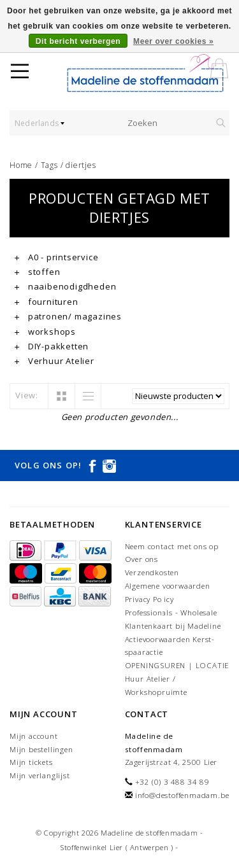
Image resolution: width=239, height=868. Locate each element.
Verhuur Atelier (54, 361)
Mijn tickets (31, 762)
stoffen (37, 272)
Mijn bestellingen (41, 749)
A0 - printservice (56, 257)
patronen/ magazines (68, 316)
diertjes (81, 165)
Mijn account (34, 736)
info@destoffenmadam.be (182, 795)
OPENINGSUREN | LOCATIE (177, 665)
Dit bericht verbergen (78, 41)
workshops (45, 332)
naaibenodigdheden (65, 286)
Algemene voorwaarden (168, 586)
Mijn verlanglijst (40, 775)
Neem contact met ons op (172, 546)
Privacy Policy (149, 599)
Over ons (141, 559)
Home (21, 165)
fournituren (47, 302)
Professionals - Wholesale (171, 612)
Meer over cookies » (173, 41)
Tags (49, 165)
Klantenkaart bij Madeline (173, 626)
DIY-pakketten (52, 346)
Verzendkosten (152, 572)
